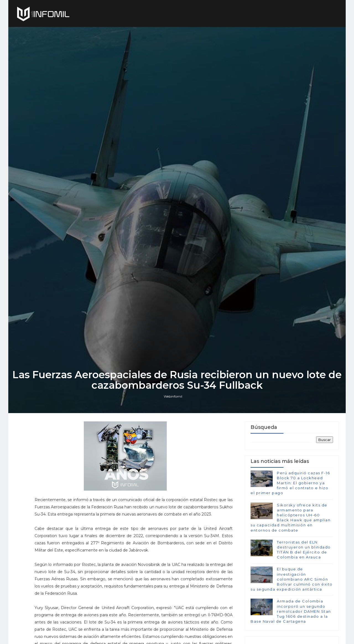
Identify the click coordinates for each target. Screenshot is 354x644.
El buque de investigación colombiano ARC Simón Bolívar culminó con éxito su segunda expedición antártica (292, 579)
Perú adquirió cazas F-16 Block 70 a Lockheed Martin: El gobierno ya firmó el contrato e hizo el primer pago (290, 483)
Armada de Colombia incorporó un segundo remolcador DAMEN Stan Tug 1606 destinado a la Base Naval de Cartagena (291, 611)
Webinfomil (173, 396)
